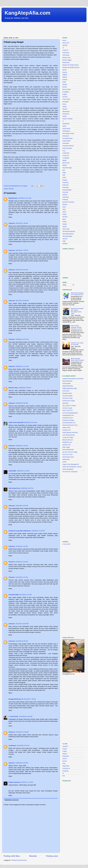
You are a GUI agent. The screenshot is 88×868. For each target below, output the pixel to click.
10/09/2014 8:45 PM (27, 488)
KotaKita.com (67, 430)
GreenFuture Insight (69, 401)
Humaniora (66, 114)
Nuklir (64, 173)
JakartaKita (66, 124)
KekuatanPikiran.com (69, 423)
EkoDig (65, 84)
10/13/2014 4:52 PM (23, 745)
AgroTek (65, 45)
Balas (10, 217)
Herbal (64, 107)
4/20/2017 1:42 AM (27, 782)
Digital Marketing (68, 386)
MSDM (65, 165)
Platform (65, 195)
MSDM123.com (67, 442)
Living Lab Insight (68, 437)
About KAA (66, 43)
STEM (64, 222)
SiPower (11, 189)
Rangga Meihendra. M (16, 699)
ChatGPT (65, 746)
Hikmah (65, 109)
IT (63, 121)
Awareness (66, 53)
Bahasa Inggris (67, 60)
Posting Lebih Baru (12, 856)
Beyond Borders (67, 381)
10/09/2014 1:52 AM (22, 446)
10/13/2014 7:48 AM (30, 699)
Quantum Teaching (68, 202)
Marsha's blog (13, 388)
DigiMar (65, 75)
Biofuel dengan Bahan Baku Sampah (77, 359)
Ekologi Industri (67, 393)
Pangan (65, 180)
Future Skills (66, 99)
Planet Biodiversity (68, 450)
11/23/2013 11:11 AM (25, 198)
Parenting (65, 182)
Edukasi (65, 80)
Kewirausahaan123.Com (70, 425)
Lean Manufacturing (69, 435)
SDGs (64, 212)
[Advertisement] (39, 30)
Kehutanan (66, 136)
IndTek (64, 116)
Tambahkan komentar (12, 800)
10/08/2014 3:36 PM (25, 388)
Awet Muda (66, 55)
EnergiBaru (66, 92)
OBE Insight (66, 447)
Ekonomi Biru (67, 89)
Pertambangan (67, 190)
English (65, 94)
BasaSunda (66, 62)
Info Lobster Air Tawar (69, 406)
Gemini (65, 761)
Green (64, 104)
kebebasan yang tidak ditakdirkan (20, 531)
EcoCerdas (66, 391)
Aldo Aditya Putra (14, 488)
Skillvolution (66, 459)
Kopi (64, 151)
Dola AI (65, 759)
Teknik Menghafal (68, 469)
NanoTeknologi (67, 168)
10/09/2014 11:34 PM (38, 531)
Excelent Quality (67, 396)
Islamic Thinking (67, 119)
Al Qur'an (65, 50)
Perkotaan (66, 187)
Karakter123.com (68, 418)
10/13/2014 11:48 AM (26, 716)
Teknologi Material (68, 234)
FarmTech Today (68, 398)
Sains (64, 207)
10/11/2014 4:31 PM (25, 595)
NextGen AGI (67, 445)
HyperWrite (66, 766)
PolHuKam (66, 197)
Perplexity (65, 771)
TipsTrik (65, 239)
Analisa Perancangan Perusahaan (73, 379)
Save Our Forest (67, 454)
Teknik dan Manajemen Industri (72, 467)
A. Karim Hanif (14, 716)
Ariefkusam (12, 745)
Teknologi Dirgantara (69, 231)
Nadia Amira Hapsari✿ (16, 422)
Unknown (12, 223)
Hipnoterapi (66, 111)
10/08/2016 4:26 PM (22, 763)
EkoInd (65, 87)
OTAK (64, 178)
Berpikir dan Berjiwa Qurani (71, 67)
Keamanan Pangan (68, 420)
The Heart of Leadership (70, 472)
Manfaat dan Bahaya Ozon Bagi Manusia (77, 294)
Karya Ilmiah (66, 129)
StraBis (65, 224)
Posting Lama (52, 856)
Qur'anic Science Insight (70, 452)
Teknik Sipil (66, 229)
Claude (65, 749)
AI (63, 48)
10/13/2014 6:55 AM (22, 641)
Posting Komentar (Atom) (19, 860)
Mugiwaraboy (13, 198)
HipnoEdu (65, 403)
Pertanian (65, 192)
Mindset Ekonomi (68, 440)
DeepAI (65, 754)
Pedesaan (66, 185)
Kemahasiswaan (67, 138)
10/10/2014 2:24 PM (22, 562)
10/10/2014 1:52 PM (22, 546)
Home (64, 40)
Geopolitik (65, 102)
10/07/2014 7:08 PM (22, 223)
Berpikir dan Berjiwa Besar (71, 65)
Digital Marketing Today (70, 388)
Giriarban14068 (14, 595)
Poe (64, 776)
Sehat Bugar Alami (68, 457)
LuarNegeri (66, 158)
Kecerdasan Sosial (68, 133)
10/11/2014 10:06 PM (22, 624)
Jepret (64, 126)
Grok (64, 764)
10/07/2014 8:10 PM (22, 270)
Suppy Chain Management (71, 464)
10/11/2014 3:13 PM (22, 577)
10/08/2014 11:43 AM (22, 366)
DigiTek (65, 77)
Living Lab (66, 155)
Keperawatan (67, 141)
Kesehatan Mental (68, 146)
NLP (64, 170)
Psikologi (65, 200)
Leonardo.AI (66, 768)
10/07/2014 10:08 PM (22, 301)
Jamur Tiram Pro (68, 410)
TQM (64, 241)
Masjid (64, 160)
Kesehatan (66, 143)
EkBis (64, 82)
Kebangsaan (66, 131)
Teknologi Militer (67, 236)
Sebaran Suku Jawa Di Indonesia (77, 344)
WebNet (65, 244)
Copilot (65, 751)
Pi (63, 773)
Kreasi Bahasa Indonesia (70, 432)
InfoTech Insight (67, 408)
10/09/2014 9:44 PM (22, 506)
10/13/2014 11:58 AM (22, 732)
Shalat (64, 214)
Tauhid (64, 227)
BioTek (65, 70)
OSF (64, 175)
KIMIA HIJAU (66, 428)
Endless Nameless (15, 782)
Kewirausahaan (67, 148)
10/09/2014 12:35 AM (30, 422)
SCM (64, 209)
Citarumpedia (67, 383)
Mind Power (66, 163)
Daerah (65, 72)
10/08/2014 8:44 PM (22, 403)
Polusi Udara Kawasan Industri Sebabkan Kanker (76, 327)
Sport (64, 219)
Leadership (66, 153)
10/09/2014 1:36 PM (23, 471)
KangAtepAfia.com (27, 13)
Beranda (33, 856)
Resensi (65, 204)
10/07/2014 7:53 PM (22, 250)
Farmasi (65, 97)
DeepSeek (66, 756)
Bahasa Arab (66, 58)
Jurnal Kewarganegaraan (70, 413)
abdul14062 (12, 471)
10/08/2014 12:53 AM (22, 339)
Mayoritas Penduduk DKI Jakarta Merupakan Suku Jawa (77, 311)
